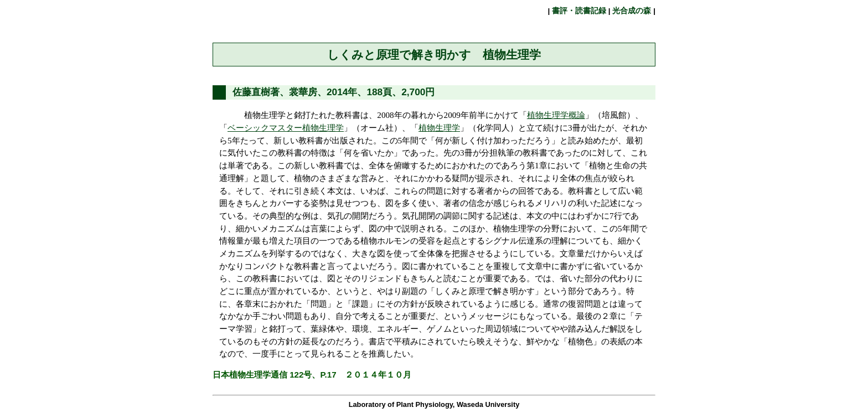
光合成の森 (632, 11)
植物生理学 (439, 128)
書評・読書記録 (579, 11)
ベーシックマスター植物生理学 (286, 128)
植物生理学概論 (556, 115)
